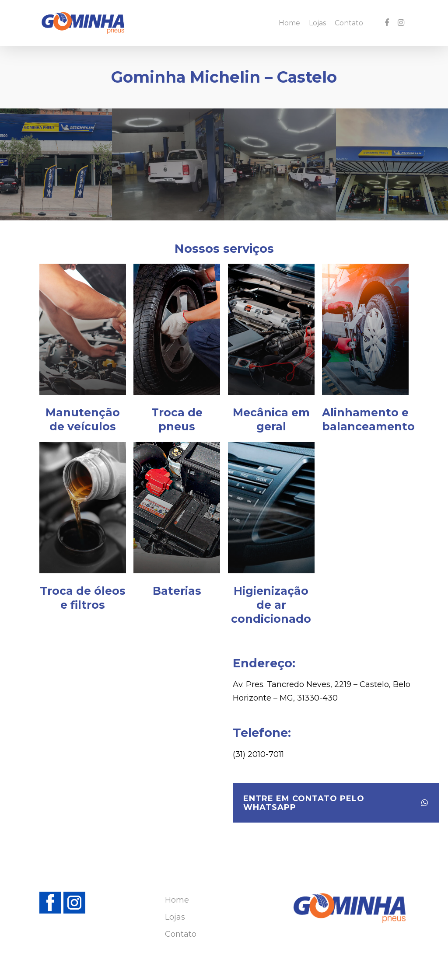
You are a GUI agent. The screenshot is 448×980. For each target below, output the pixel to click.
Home (289, 23)
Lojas (317, 23)
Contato (349, 23)
